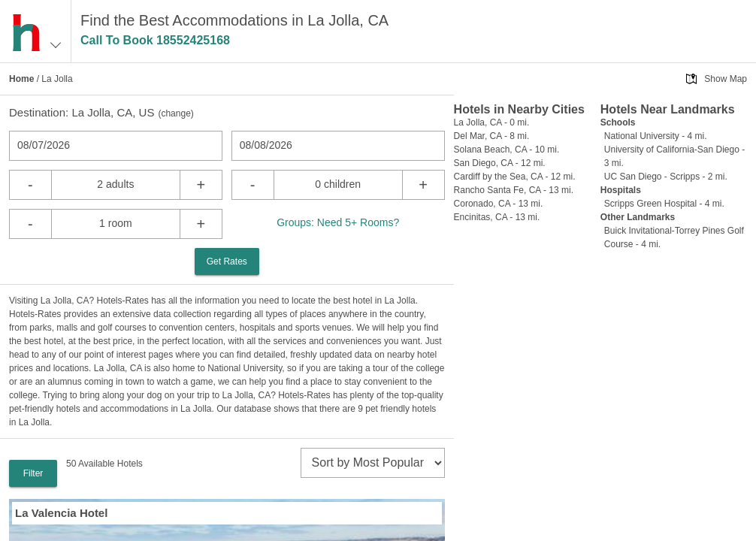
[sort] (373, 463)
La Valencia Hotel (61, 513)
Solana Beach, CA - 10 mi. (507, 150)
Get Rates (227, 261)
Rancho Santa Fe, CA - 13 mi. (514, 190)
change (175, 113)
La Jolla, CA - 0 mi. (492, 122)
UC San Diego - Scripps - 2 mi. (666, 177)
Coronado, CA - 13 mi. (499, 204)
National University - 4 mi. (656, 136)
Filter (33, 473)
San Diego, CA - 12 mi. (500, 163)
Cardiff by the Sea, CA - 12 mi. (515, 177)
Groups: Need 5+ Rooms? (338, 222)
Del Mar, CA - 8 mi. (492, 136)
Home (21, 79)
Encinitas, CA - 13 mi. (497, 217)
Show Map (726, 79)
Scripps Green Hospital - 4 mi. (664, 204)
